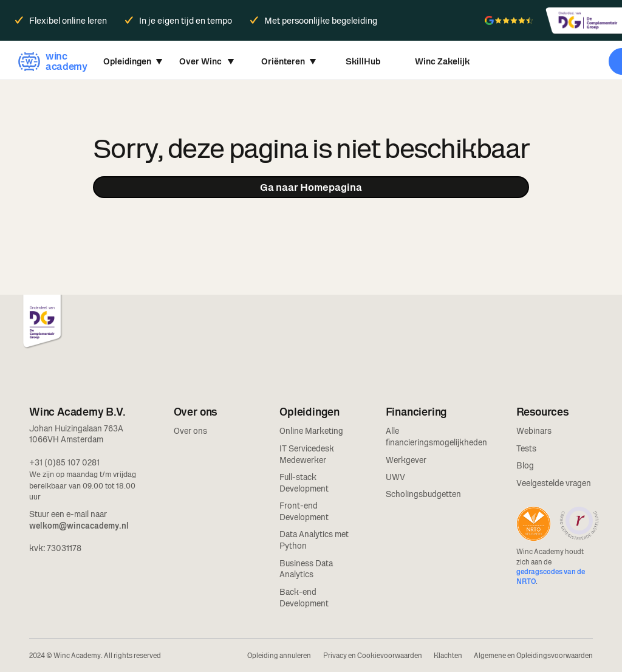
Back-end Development (304, 598)
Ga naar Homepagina (311, 187)
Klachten (448, 656)
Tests (526, 448)
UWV (395, 477)
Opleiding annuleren (279, 656)
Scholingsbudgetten (423, 494)
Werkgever (406, 460)
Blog (525, 465)
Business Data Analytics (306, 569)
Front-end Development (304, 511)
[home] (51, 61)
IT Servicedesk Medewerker (307, 454)
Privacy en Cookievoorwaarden (373, 656)
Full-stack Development (304, 483)
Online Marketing (311, 431)
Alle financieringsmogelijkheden (436, 437)
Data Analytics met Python (314, 540)
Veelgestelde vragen (554, 483)
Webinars (534, 431)
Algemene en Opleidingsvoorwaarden (533, 656)
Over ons (190, 431)
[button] (133, 61)
